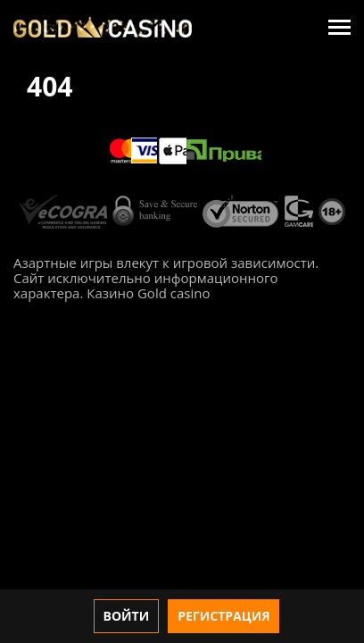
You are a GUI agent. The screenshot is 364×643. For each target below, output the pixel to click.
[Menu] (339, 27)
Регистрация (223, 616)
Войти (127, 616)
